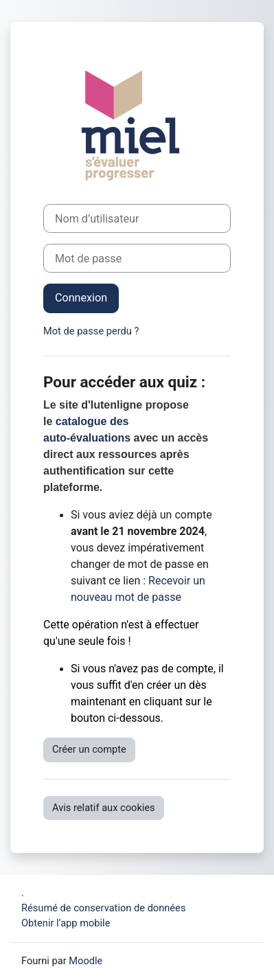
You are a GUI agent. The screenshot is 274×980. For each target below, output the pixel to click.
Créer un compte (89, 749)
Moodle (85, 961)
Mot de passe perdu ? (91, 331)
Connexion (81, 298)
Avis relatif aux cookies (104, 808)
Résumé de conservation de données (103, 908)
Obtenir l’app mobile (66, 923)
